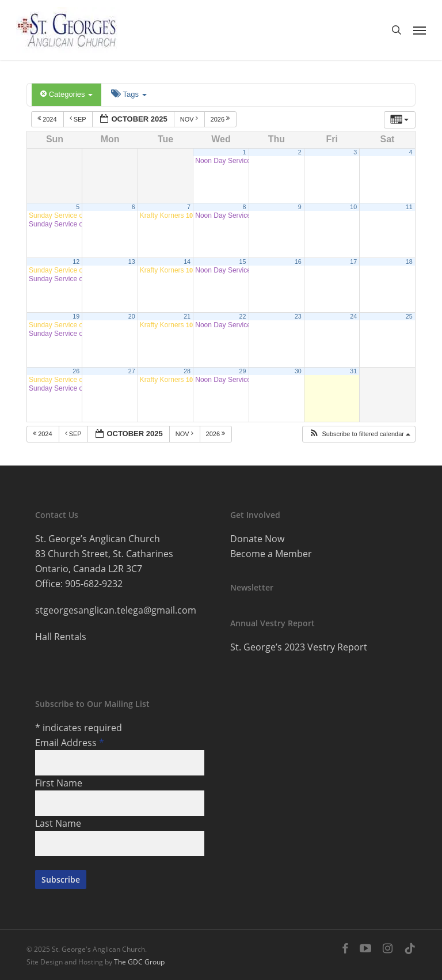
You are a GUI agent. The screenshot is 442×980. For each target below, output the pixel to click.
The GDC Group (139, 962)
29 (243, 371)
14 (187, 262)
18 (409, 262)
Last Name (58, 823)
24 (353, 316)
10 (353, 207)
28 (187, 371)
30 (298, 371)
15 (243, 262)
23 (298, 316)
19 (76, 316)
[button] (420, 30)
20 (132, 316)
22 (243, 316)
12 (76, 262)
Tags (129, 94)
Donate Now (257, 539)
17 (353, 262)
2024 (48, 119)
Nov (190, 119)
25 (409, 316)
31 (353, 371)
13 (132, 262)
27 (132, 371)
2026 (221, 119)
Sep (79, 119)
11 (409, 207)
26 (76, 371)
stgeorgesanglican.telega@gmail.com (116, 610)
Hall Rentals (61, 637)
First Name (59, 783)
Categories (66, 94)
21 (187, 316)
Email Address (70, 743)
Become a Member (271, 554)
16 (298, 262)
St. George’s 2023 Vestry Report (299, 647)
